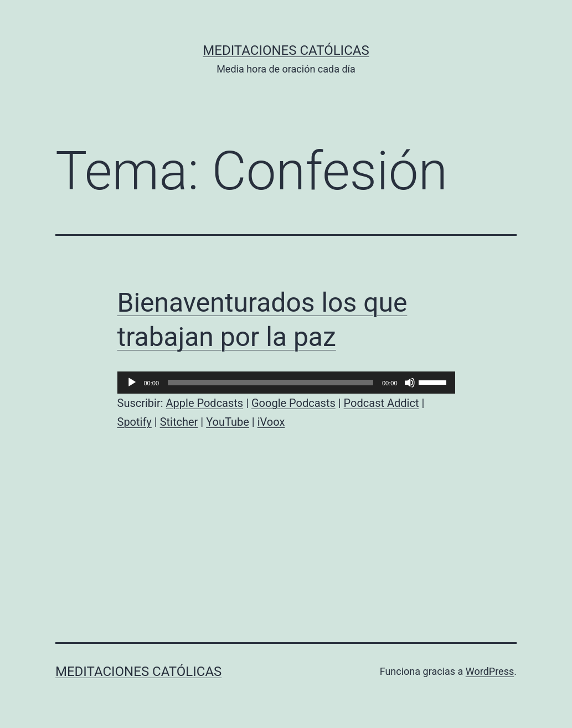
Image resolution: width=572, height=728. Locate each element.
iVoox (271, 422)
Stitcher (179, 422)
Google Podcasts (293, 403)
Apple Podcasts (205, 403)
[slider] (270, 383)
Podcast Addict (382, 403)
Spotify (135, 422)
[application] (286, 383)
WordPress (490, 671)
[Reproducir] (132, 383)
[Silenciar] (410, 383)
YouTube (228, 422)
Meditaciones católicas (286, 50)
